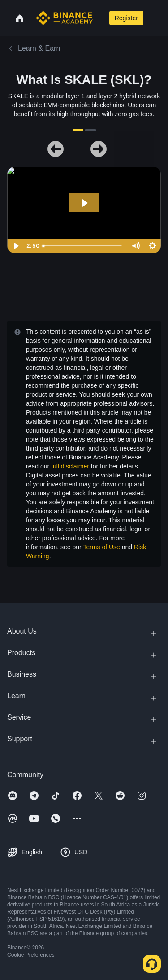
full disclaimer (70, 466)
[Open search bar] (99, 18)
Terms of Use (101, 547)
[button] (155, 18)
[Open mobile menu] (155, 18)
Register (126, 18)
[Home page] (64, 18)
